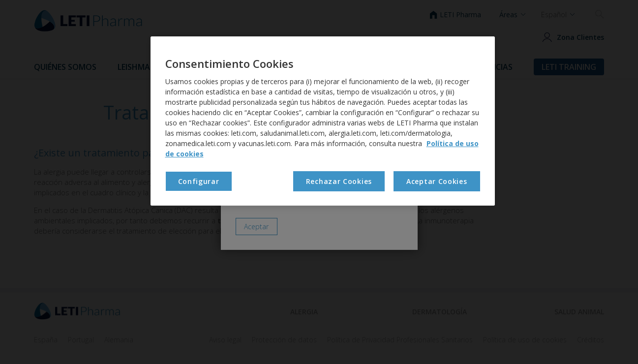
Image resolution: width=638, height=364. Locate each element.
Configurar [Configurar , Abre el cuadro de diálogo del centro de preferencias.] (199, 181)
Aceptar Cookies (437, 181)
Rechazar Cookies (339, 181)
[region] (323, 121)
